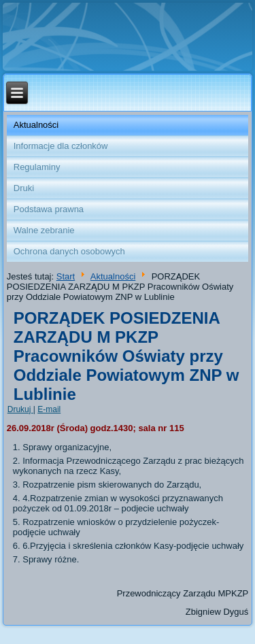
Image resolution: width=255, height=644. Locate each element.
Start (66, 276)
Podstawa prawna (49, 209)
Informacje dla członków (61, 146)
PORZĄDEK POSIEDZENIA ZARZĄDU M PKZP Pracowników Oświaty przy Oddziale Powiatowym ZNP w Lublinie (126, 356)
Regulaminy (37, 167)
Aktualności (36, 125)
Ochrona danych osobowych (69, 251)
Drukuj (20, 409)
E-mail (49, 409)
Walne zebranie (44, 230)
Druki (24, 188)
